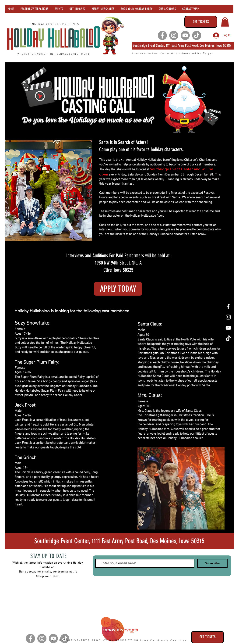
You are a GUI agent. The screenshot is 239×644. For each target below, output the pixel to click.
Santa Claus (193, 411)
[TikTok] (197, 35)
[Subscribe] (212, 563)
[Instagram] (174, 35)
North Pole (188, 340)
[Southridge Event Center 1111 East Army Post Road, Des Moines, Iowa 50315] (183, 46)
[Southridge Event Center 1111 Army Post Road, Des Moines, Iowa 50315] (119, 541)
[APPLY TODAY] (118, 289)
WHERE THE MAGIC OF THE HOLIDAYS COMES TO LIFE (54, 54)
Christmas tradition (191, 415)
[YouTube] (228, 328)
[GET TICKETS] (201, 22)
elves (146, 349)
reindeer (208, 358)
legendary (168, 411)
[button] (225, 22)
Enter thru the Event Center (151, 54)
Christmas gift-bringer (158, 415)
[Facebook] (162, 35)
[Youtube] (185, 35)
